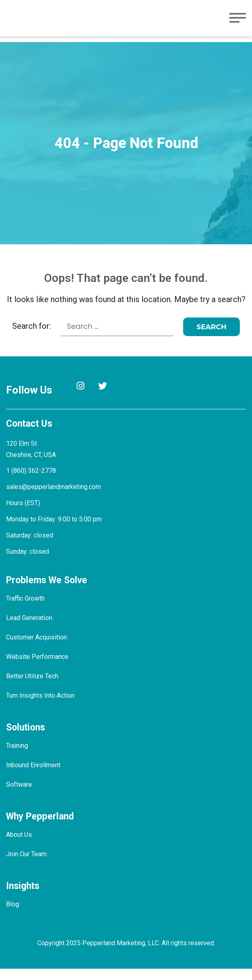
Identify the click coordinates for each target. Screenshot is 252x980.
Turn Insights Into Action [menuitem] (41, 707)
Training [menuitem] (18, 757)
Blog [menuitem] (13, 915)
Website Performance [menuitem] (37, 668)
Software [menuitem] (19, 796)
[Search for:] (117, 338)
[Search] (212, 338)
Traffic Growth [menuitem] (26, 610)
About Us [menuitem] (19, 846)
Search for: (32, 337)
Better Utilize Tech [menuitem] (32, 687)
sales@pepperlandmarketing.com (54, 498)
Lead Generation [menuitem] (30, 629)
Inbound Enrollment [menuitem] (34, 776)
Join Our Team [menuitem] (27, 865)
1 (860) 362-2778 (31, 482)
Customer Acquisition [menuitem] (36, 649)
